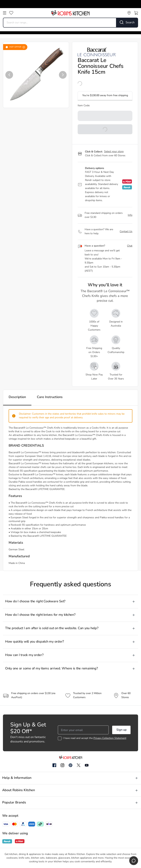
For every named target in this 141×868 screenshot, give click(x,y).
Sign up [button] (121, 730)
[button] (9, 75)
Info (130, 215)
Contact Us (126, 232)
